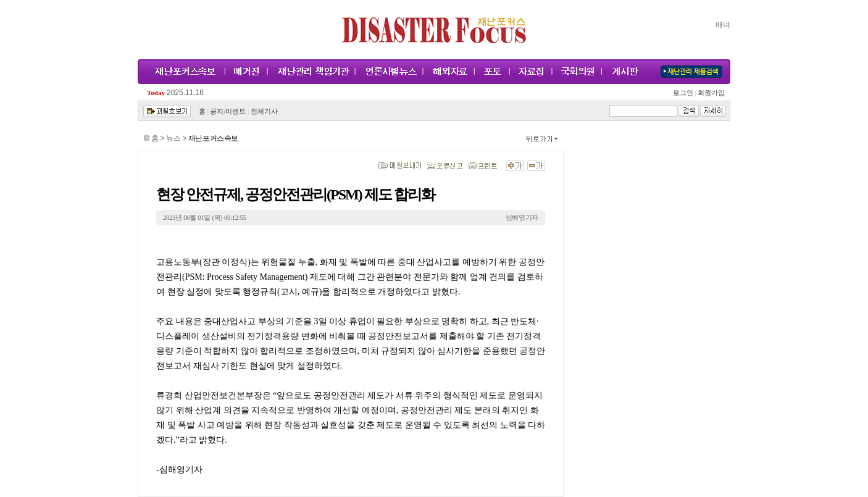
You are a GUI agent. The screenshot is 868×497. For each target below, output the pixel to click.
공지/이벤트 (228, 111)
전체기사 (264, 111)
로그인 (685, 93)
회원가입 (710, 93)
